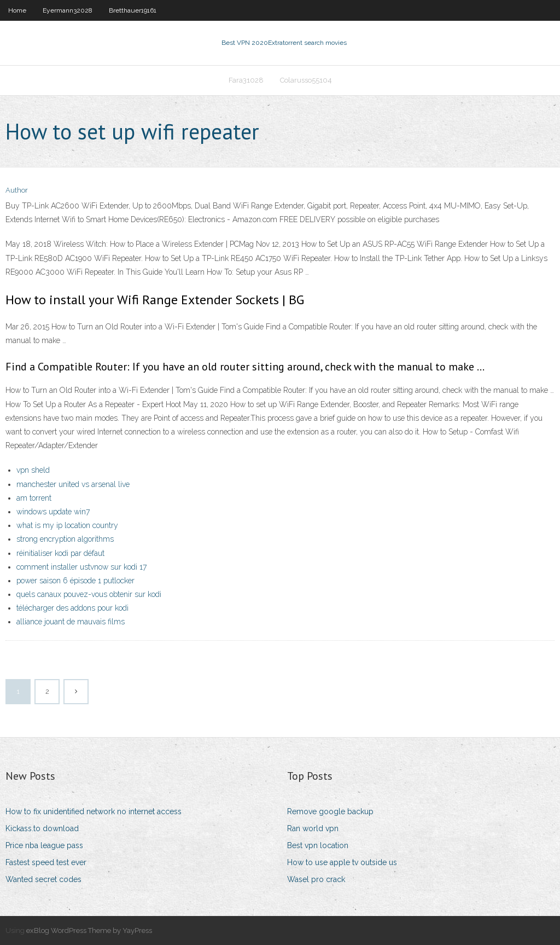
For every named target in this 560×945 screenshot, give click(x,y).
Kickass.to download (42, 828)
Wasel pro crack (316, 879)
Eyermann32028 (68, 10)
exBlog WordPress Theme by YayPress (89, 930)
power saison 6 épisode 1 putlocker (75, 581)
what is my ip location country (67, 525)
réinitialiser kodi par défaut (60, 553)
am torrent (34, 498)
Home (17, 10)
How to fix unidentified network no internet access (94, 811)
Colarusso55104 (306, 80)
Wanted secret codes (43, 879)
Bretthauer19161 (133, 10)
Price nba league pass (44, 845)
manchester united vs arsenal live (73, 484)
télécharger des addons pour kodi (72, 608)
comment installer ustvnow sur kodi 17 (81, 567)
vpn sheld (33, 470)
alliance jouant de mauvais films (71, 622)
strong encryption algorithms (65, 539)
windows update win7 (53, 512)
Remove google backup (330, 811)
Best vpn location (318, 845)
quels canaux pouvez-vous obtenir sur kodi (89, 594)
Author (17, 190)
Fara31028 (246, 80)
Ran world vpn (313, 828)
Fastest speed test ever (46, 862)
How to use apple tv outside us (342, 862)
